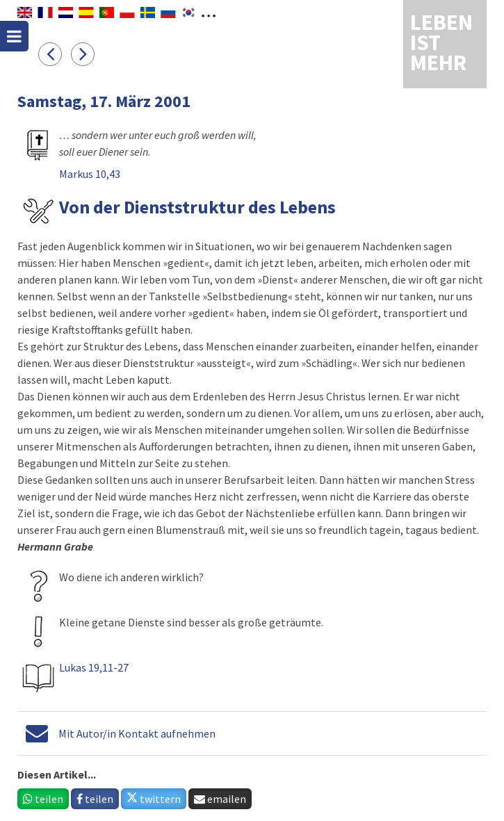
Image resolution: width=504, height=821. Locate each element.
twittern (154, 799)
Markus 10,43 (90, 174)
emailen (220, 799)
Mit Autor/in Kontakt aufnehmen (137, 733)
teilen (43, 799)
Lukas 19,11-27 (94, 667)
